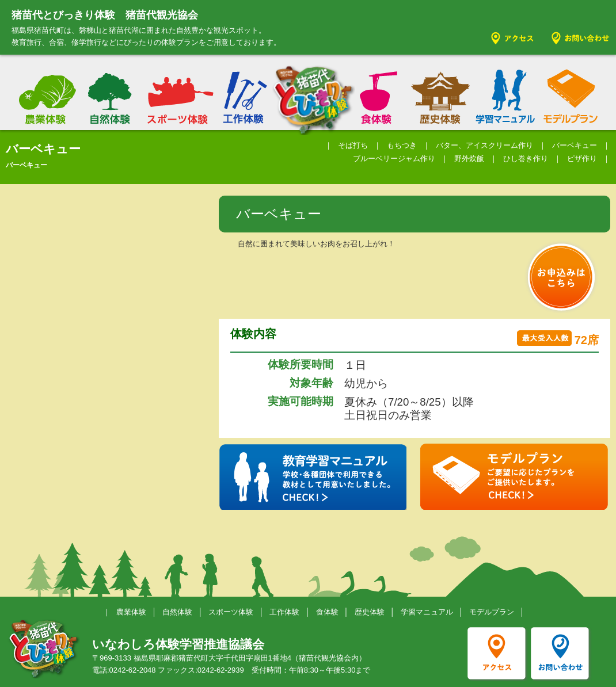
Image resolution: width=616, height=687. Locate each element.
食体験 (327, 612)
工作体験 (284, 612)
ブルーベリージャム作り (394, 159)
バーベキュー (575, 145)
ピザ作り (582, 159)
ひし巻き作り (526, 159)
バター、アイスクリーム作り (484, 145)
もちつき (402, 145)
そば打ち (353, 145)
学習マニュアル (427, 612)
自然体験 (177, 612)
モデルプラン (492, 612)
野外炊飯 (469, 159)
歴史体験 (370, 612)
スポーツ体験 (231, 612)
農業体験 (131, 612)
